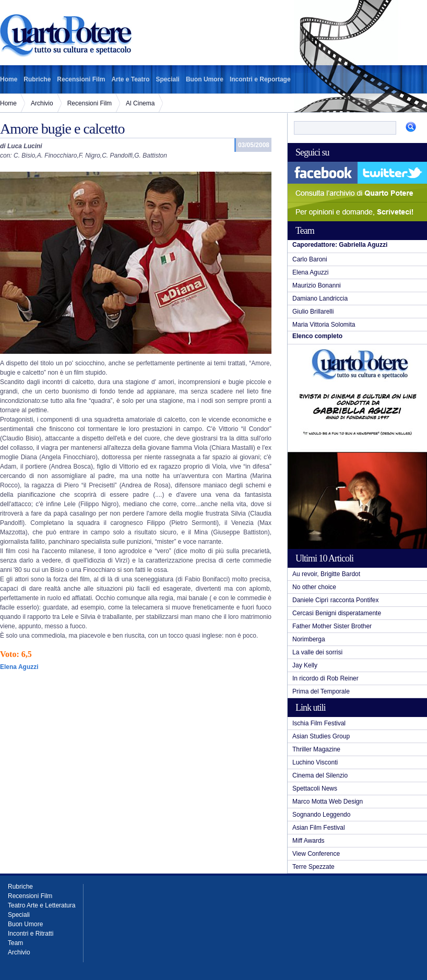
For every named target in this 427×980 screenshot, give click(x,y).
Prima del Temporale (321, 691)
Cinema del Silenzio (320, 775)
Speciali (168, 79)
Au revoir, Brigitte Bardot (326, 574)
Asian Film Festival (319, 828)
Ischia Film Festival (319, 723)
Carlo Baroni (310, 259)
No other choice (314, 587)
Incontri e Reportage (260, 79)
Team (15, 943)
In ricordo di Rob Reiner (325, 678)
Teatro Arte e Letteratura (41, 905)
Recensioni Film (81, 79)
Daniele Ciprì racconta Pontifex (335, 600)
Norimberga (309, 639)
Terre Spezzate (313, 867)
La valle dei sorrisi (317, 652)
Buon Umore (205, 79)
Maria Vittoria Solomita (324, 325)
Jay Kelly (305, 665)
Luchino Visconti (315, 762)
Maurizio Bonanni (317, 285)
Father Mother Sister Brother (332, 626)
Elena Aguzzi (310, 272)
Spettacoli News (315, 788)
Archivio (42, 103)
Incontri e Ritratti (31, 934)
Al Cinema (140, 103)
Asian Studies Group (321, 736)
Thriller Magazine (316, 749)
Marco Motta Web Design (328, 802)
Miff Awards (309, 841)
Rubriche (37, 79)
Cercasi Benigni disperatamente (337, 613)
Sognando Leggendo (321, 815)
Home (9, 79)
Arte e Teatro (130, 79)
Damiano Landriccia (320, 298)
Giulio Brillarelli (313, 312)
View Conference (316, 854)
